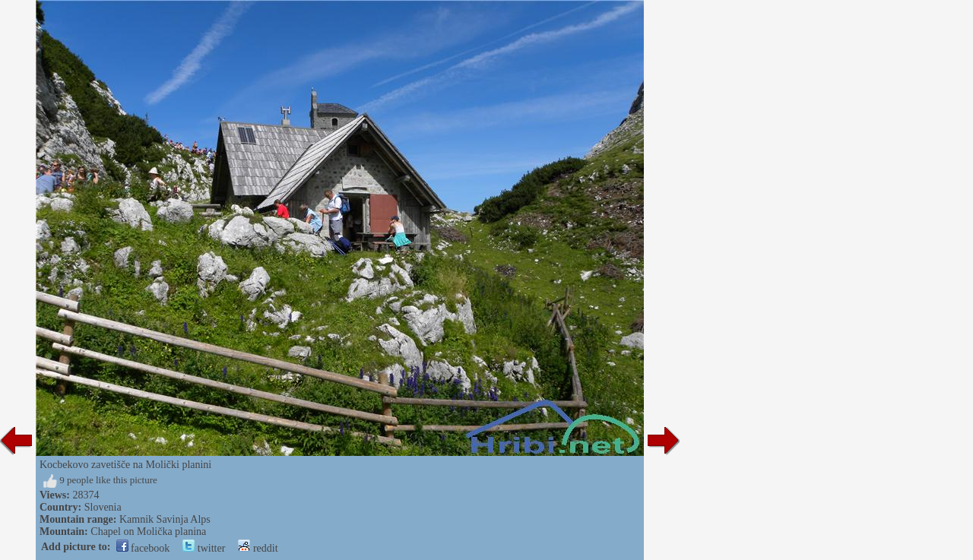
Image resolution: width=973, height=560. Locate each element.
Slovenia (103, 507)
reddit (258, 548)
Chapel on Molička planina (148, 532)
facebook (143, 548)
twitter (204, 548)
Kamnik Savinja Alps (165, 519)
